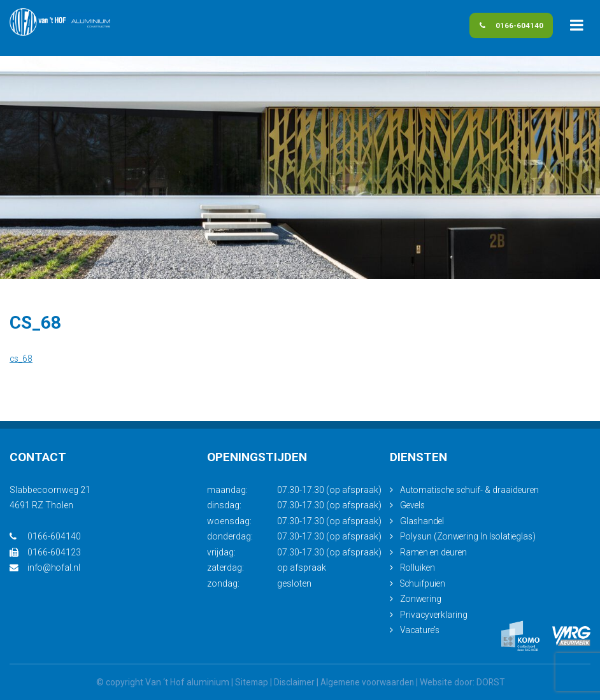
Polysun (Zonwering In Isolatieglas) (471, 536)
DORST (494, 682)
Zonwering (422, 599)
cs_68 (22, 359)
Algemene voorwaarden (368, 682)
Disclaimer (292, 682)
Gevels (413, 505)
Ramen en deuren (435, 552)
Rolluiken (418, 568)
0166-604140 (501, 27)
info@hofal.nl (46, 568)
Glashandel (423, 521)
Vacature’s (421, 630)
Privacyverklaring (434, 615)
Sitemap (248, 682)
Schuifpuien (424, 583)
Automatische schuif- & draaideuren (472, 490)
